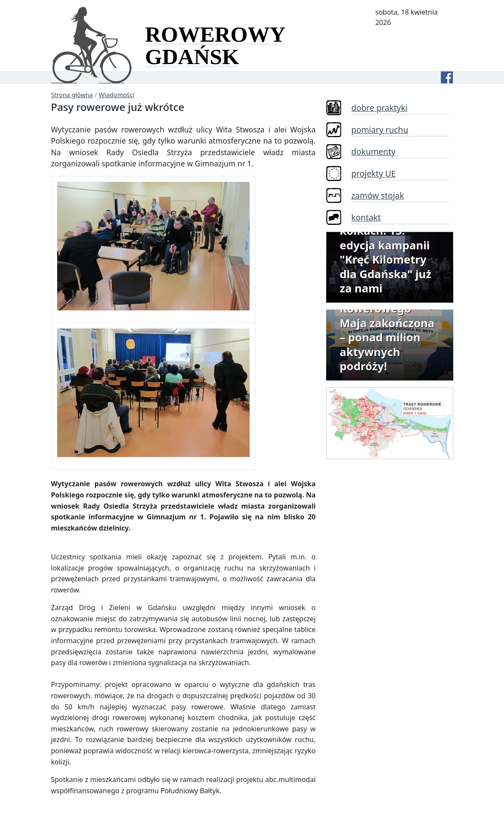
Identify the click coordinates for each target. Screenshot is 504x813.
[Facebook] (447, 77)
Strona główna (72, 95)
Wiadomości (116, 95)
